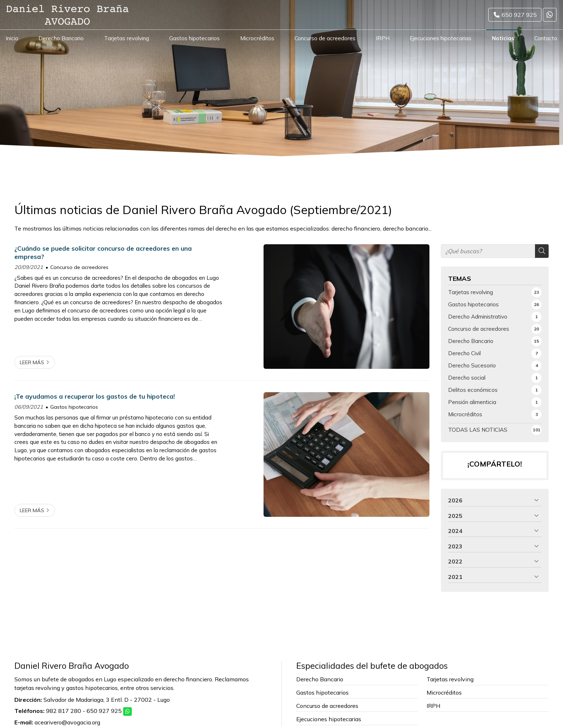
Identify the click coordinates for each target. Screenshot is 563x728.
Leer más (32, 362)
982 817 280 (64, 711)
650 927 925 (104, 711)
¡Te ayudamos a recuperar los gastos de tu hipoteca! (95, 396)
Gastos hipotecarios (74, 407)
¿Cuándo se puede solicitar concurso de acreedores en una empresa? (103, 252)
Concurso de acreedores (79, 267)
